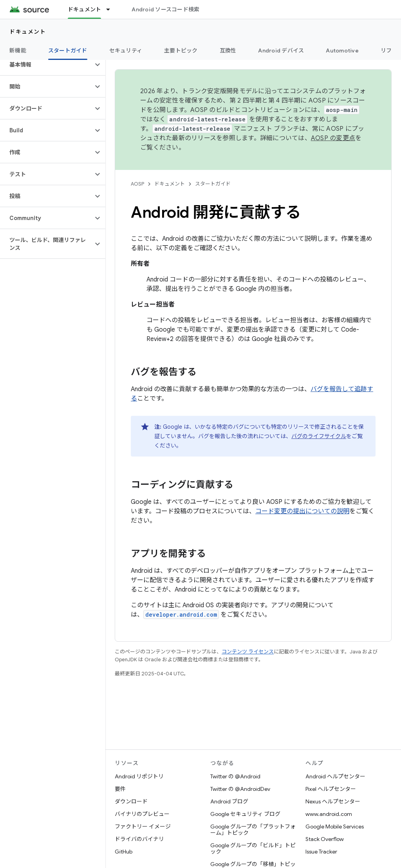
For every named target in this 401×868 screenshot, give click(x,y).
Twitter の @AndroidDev (240, 789)
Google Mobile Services (335, 826)
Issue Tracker (321, 852)
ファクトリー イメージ (143, 826)
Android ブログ (229, 801)
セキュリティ (126, 51)
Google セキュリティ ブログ (245, 814)
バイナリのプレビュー (142, 814)
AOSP (137, 184)
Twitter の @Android (235, 776)
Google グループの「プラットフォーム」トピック (253, 830)
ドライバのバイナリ (139, 839)
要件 (120, 789)
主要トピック (181, 51)
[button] (46, 65)
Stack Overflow (325, 839)
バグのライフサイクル (319, 436)
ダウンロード (131, 801)
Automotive (342, 51)
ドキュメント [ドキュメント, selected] (85, 9)
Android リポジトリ (139, 776)
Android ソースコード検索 (165, 9)
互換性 (228, 51)
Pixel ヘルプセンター (331, 789)
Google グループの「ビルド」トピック (253, 848)
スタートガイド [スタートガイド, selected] (68, 51)
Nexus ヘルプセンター (333, 801)
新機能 (18, 51)
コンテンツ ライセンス (248, 652)
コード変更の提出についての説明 (302, 511)
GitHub (124, 852)
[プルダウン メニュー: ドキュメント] (112, 9)
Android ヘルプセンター (335, 776)
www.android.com (329, 814)
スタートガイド (213, 184)
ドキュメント (28, 32)
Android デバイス (281, 51)
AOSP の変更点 (333, 138)
